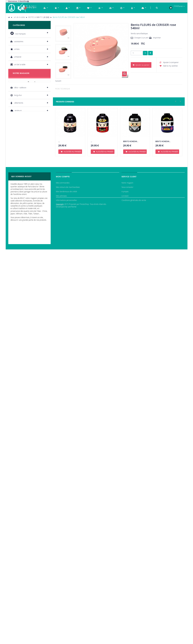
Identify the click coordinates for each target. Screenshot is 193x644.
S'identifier (23, 1)
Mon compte (63, 590)
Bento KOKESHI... (131, 141)
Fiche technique (63, 89)
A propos (125, 607)
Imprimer (157, 38)
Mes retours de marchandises (68, 602)
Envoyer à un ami (142, 38)
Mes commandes (63, 598)
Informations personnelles (66, 616)
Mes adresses (61, 611)
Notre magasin (127, 598)
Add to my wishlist (169, 66)
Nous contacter (127, 602)
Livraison (125, 611)
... (59, 141)
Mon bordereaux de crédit (66, 607)
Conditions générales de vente (134, 616)
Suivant (58, 81)
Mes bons (60, 620)
